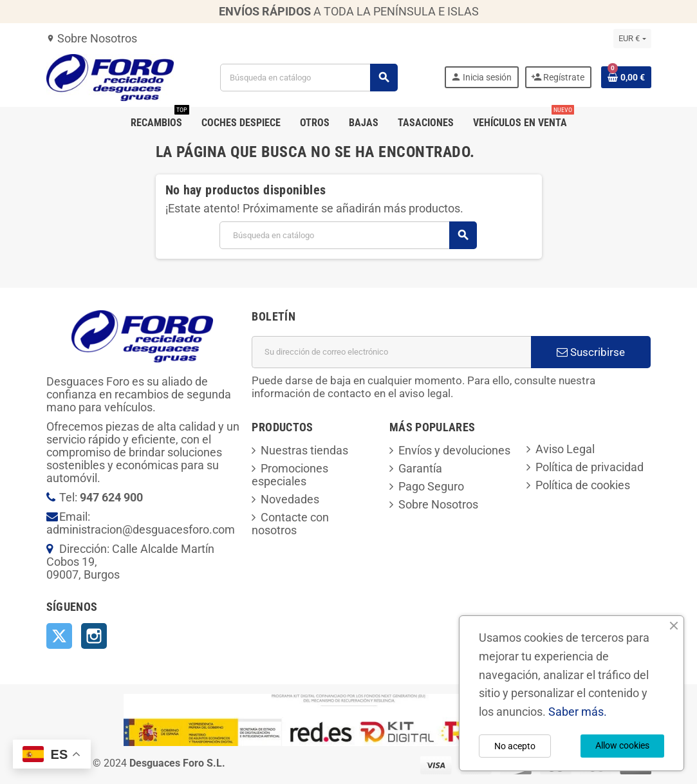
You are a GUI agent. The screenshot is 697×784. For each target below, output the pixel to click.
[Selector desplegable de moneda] (632, 39)
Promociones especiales (290, 475)
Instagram (94, 636)
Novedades (290, 499)
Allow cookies (622, 745)
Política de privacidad (590, 467)
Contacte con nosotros (290, 524)
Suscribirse (591, 352)
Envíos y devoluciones (454, 450)
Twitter (59, 636)
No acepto (515, 746)
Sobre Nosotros (92, 38)
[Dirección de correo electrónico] (391, 352)
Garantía (420, 468)
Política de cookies (583, 485)
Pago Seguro (431, 486)
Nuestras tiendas (304, 450)
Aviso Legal (565, 449)
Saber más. (578, 712)
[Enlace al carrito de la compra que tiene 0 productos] (626, 77)
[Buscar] (308, 78)
